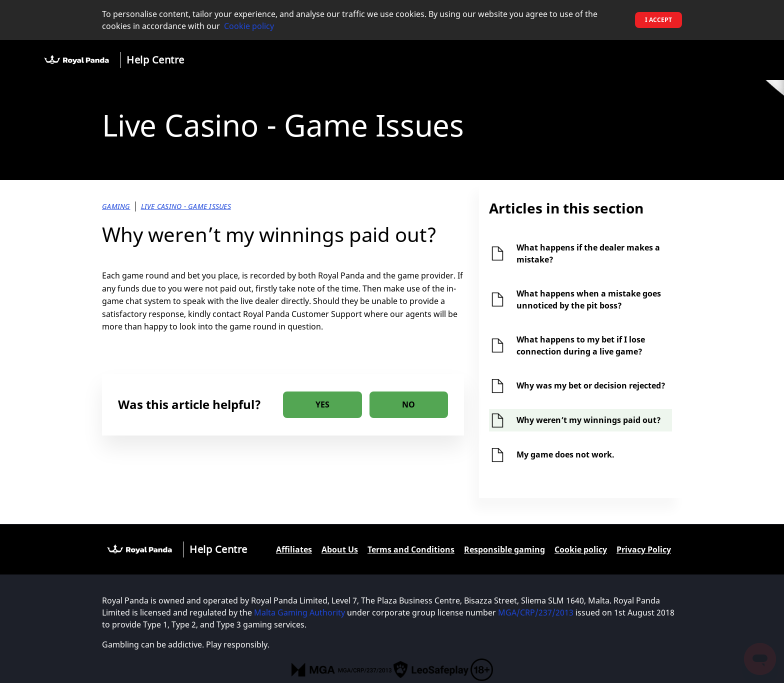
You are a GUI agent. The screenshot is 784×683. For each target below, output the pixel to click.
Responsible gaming (504, 549)
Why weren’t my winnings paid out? (589, 420)
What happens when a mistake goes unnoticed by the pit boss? (589, 299)
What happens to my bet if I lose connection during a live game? (581, 345)
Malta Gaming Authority (300, 612)
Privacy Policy (644, 549)
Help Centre (155, 60)
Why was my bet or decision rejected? (591, 385)
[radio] (322, 405)
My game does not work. (565, 454)
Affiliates (294, 549)
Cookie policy (249, 26)
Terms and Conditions (411, 549)
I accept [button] (658, 20)
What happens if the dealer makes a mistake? (588, 253)
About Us (340, 549)
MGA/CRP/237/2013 (536, 612)
